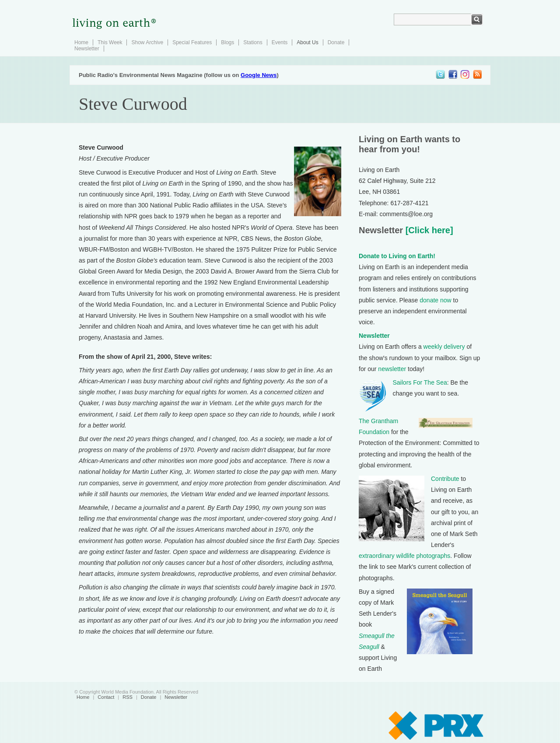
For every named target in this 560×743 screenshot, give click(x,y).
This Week (110, 42)
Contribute (445, 479)
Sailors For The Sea (420, 382)
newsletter (392, 369)
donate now (435, 300)
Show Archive (147, 42)
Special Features (192, 42)
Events (280, 42)
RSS (128, 697)
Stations (253, 42)
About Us (307, 42)
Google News (259, 75)
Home (81, 42)
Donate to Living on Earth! (397, 256)
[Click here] (428, 230)
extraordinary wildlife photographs (404, 556)
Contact (106, 697)
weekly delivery (444, 347)
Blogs (227, 42)
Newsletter (87, 49)
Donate (336, 42)
